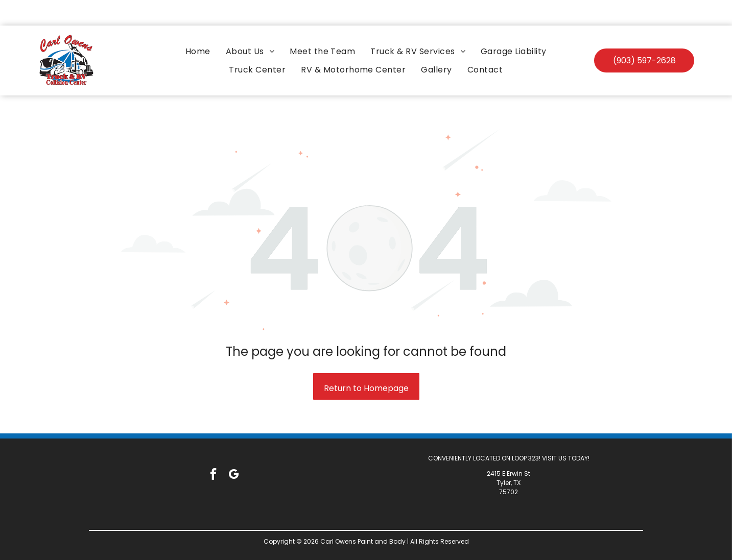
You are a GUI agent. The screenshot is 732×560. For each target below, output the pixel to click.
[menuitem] (198, 26)
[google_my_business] (234, 450)
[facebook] (213, 450)
